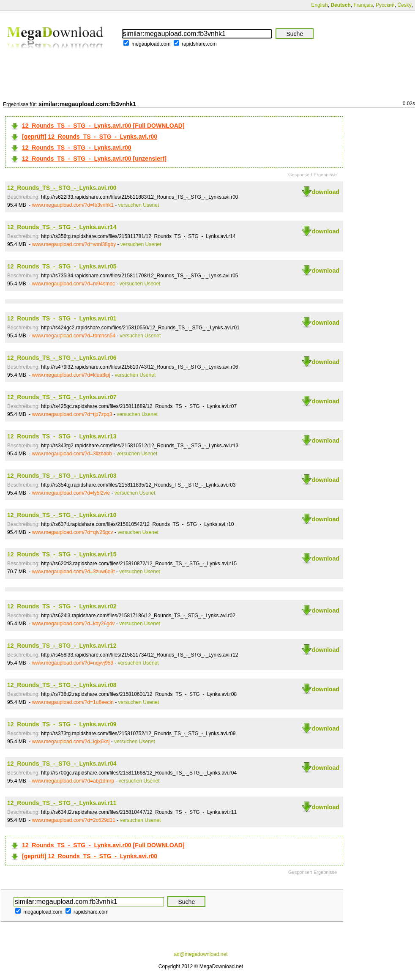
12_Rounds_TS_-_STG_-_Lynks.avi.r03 (62, 476)
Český (404, 5)
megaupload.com (151, 44)
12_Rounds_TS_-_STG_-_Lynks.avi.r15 (62, 554)
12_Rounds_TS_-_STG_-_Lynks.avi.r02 (62, 606)
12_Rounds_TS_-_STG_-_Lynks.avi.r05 (62, 266)
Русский (385, 5)
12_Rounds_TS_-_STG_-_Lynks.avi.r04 (62, 764)
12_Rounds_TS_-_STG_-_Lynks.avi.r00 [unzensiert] (94, 159)
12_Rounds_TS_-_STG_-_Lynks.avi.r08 (62, 685)
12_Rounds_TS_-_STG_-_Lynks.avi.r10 (62, 515)
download (326, 192)
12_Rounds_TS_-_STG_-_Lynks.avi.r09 (62, 724)
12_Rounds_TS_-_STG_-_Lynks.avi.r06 (62, 358)
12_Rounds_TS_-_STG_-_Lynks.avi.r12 (62, 646)
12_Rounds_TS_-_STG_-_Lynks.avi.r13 (62, 436)
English (319, 5)
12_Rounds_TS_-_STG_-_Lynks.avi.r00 (77, 148)
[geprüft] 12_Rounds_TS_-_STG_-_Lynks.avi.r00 (90, 137)
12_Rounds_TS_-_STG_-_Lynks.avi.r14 (62, 227)
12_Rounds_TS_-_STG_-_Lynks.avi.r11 (62, 803)
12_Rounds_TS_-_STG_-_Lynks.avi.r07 (62, 397)
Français (363, 5)
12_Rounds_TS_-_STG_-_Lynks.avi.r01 (62, 318)
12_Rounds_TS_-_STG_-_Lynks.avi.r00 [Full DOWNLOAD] (103, 126)
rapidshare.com (199, 44)
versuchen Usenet (139, 205)
